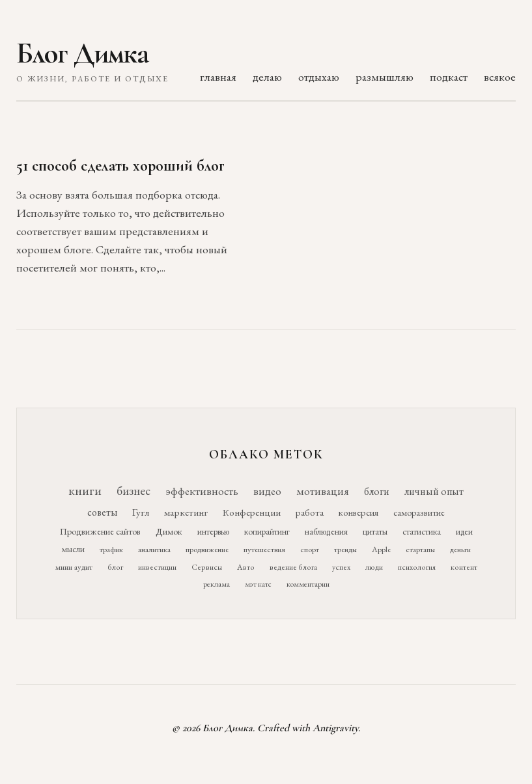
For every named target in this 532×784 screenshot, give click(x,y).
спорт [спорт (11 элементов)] (310, 549)
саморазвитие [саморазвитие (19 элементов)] (419, 512)
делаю (267, 77)
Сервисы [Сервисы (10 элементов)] (207, 567)
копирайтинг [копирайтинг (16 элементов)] (267, 531)
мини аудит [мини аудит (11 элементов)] (74, 567)
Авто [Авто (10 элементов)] (246, 567)
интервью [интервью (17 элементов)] (213, 531)
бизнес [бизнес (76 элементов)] (133, 491)
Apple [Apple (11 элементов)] (381, 549)
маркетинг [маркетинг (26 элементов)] (186, 512)
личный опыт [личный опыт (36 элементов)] (434, 491)
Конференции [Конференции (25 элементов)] (252, 512)
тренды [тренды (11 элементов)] (345, 549)
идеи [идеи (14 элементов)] (464, 532)
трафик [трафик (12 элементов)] (111, 549)
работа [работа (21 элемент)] (310, 512)
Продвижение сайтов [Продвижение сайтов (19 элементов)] (100, 531)
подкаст (449, 77)
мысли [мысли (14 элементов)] (73, 549)
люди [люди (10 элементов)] (374, 567)
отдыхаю (319, 77)
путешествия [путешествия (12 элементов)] (264, 549)
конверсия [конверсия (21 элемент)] (358, 512)
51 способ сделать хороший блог (120, 166)
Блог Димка (82, 53)
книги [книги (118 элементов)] (85, 490)
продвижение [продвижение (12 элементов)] (207, 549)
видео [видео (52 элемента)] (267, 491)
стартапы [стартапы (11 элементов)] (420, 549)
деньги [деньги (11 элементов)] (460, 549)
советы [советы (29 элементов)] (102, 512)
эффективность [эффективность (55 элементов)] (202, 491)
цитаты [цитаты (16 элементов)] (375, 531)
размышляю (385, 77)
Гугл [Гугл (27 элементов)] (141, 512)
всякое (500, 77)
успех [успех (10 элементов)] (341, 567)
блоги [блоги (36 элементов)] (377, 491)
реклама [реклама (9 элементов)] (217, 584)
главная (218, 77)
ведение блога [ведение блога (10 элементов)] (293, 567)
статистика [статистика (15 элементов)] (422, 531)
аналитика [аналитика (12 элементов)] (154, 549)
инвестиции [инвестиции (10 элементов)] (157, 567)
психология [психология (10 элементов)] (417, 567)
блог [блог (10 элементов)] (115, 567)
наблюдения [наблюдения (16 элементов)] (326, 531)
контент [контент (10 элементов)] (464, 567)
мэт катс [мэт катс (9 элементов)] (258, 584)
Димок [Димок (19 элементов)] (169, 531)
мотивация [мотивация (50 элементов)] (323, 491)
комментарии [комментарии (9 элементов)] (308, 584)
